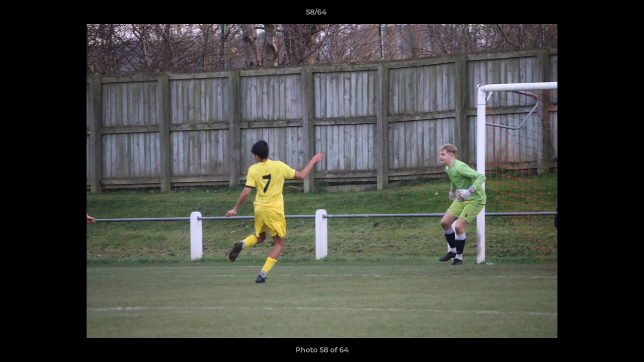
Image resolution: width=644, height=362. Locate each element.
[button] (602, 15)
